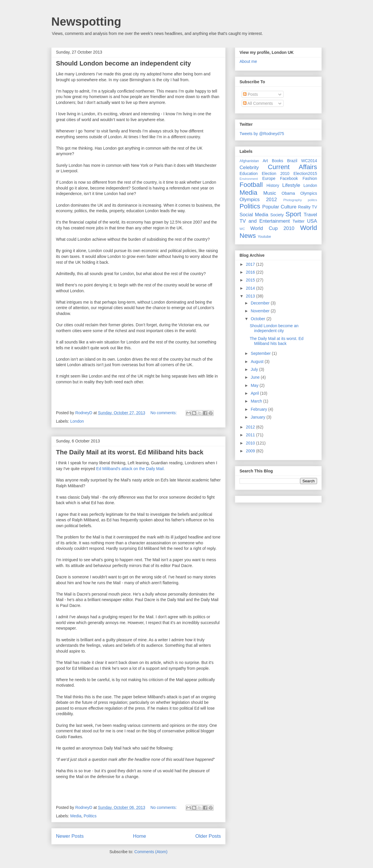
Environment (249, 179)
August (257, 362)
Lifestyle (291, 185)
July (255, 369)
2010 (251, 443)
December (261, 303)
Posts (250, 94)
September (261, 353)
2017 (251, 264)
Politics (90, 816)
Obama (288, 193)
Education (249, 173)
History (273, 185)
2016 (251, 272)
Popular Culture (279, 207)
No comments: (164, 413)
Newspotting (86, 22)
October (258, 319)
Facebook (289, 178)
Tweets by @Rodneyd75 (262, 134)
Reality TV (308, 207)
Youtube (264, 237)
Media (76, 816)
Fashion (310, 178)
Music (270, 193)
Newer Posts (70, 836)
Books (278, 161)
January (258, 417)
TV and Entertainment (265, 221)
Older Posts (208, 836)
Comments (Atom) (151, 852)
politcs (312, 200)
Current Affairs (292, 167)
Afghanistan (249, 161)
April (255, 393)
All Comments (258, 103)
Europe (269, 178)
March (257, 401)
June (256, 377)
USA (312, 221)
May (255, 385)
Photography (292, 200)
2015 (251, 280)
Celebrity (249, 168)
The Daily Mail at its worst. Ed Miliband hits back (130, 452)
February (259, 409)
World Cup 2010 (272, 228)
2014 (251, 288)
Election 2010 (276, 173)
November (261, 311)
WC (242, 229)
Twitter (299, 221)
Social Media (254, 215)
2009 (251, 451)
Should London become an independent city (123, 63)
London (77, 421)
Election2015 (305, 173)
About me (248, 61)
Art (265, 161)
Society (277, 215)
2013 (251, 296)
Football (251, 185)
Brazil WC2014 (302, 161)
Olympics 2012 (258, 200)
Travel (310, 215)
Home (139, 836)
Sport (293, 214)
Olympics (309, 193)
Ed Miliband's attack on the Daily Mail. (130, 469)
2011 (251, 435)
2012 (251, 427)
